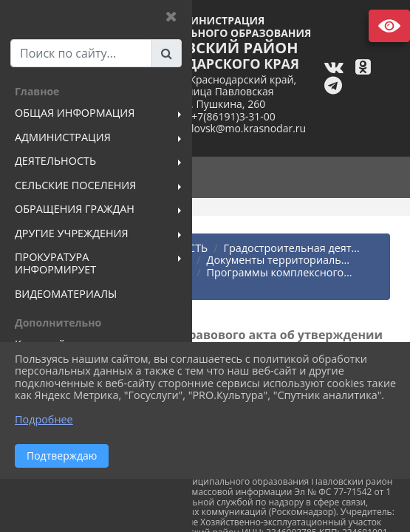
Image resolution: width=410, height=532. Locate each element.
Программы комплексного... (280, 272)
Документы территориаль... (279, 260)
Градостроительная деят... (292, 248)
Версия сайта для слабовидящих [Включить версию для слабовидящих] (389, 26)
